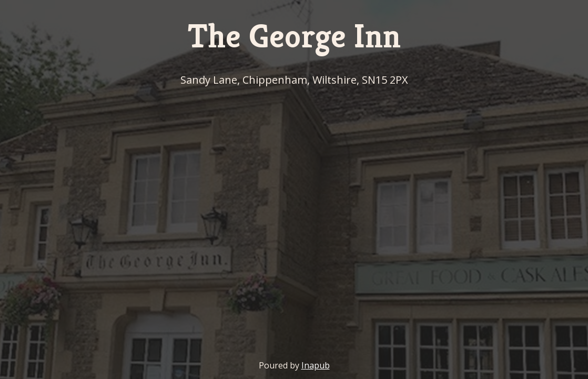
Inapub (316, 365)
